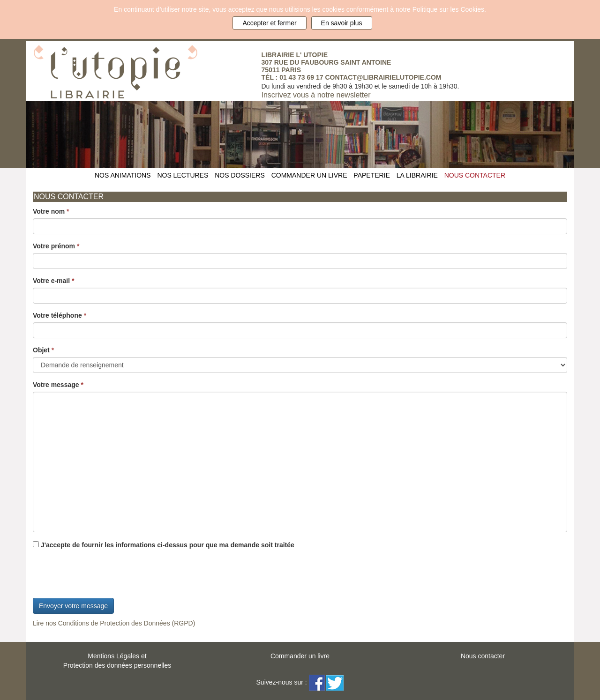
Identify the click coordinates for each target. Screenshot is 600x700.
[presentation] (104, 575)
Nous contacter (483, 656)
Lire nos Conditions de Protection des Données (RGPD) (114, 623)
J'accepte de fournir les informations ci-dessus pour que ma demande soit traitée (164, 545)
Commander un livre (300, 656)
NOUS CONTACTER (475, 175)
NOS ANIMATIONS (123, 175)
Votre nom (51, 211)
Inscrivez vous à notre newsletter (316, 95)
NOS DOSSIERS (240, 175)
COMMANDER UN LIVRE (309, 175)
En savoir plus (342, 23)
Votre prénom (56, 246)
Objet (43, 350)
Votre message (58, 385)
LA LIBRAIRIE (417, 175)
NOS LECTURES (183, 175)
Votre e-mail (53, 281)
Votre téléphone (60, 315)
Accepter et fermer (269, 23)
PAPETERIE (372, 175)
